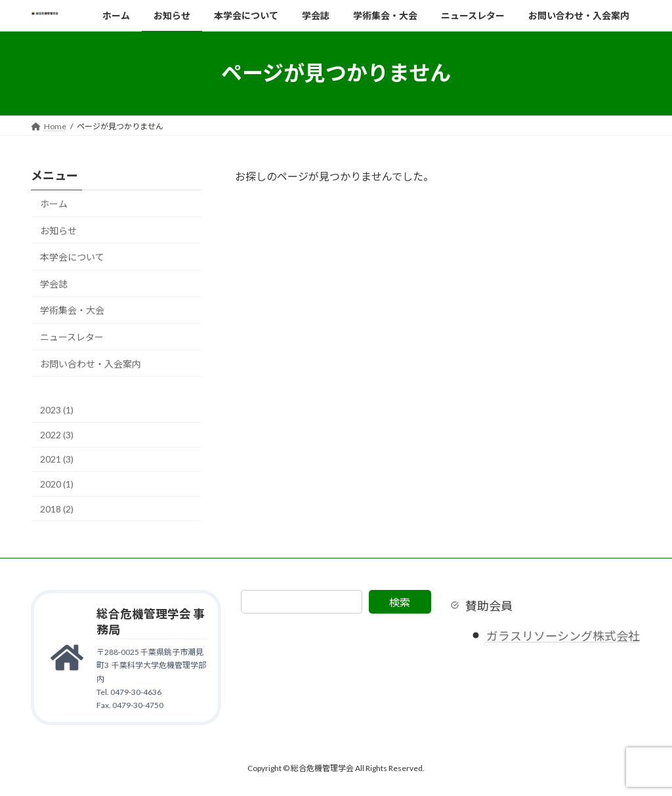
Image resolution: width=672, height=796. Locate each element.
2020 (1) (57, 484)
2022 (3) (57, 434)
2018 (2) (57, 508)
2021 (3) (57, 459)
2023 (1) (57, 410)
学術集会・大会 (72, 310)
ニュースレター (72, 337)
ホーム (54, 204)
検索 (400, 602)
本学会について (72, 257)
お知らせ (58, 230)
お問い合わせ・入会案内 (91, 363)
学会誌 (54, 283)
